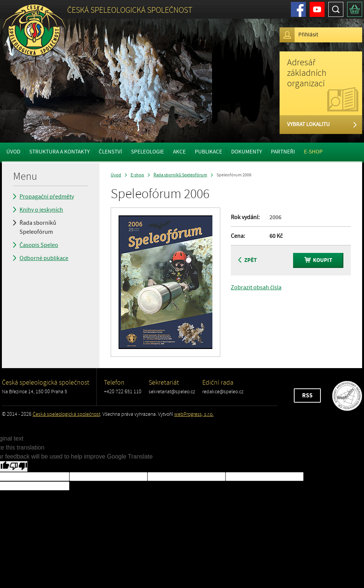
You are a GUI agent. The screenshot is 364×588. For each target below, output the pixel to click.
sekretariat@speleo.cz (172, 392)
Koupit (318, 260)
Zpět (247, 260)
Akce (179, 152)
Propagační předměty (47, 197)
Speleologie (147, 152)
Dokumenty (247, 152)
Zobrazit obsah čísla (256, 287)
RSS (307, 396)
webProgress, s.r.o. (194, 414)
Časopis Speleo (39, 245)
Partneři (283, 152)
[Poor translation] (18, 466)
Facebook (298, 9)
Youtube (317, 9)
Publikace (208, 152)
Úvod (13, 152)
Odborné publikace (44, 258)
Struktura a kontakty (59, 152)
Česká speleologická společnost (66, 414)
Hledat (336, 9)
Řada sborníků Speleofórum (38, 227)
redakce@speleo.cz (223, 392)
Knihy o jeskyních (41, 210)
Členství (110, 152)
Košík (355, 9)
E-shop (313, 152)
